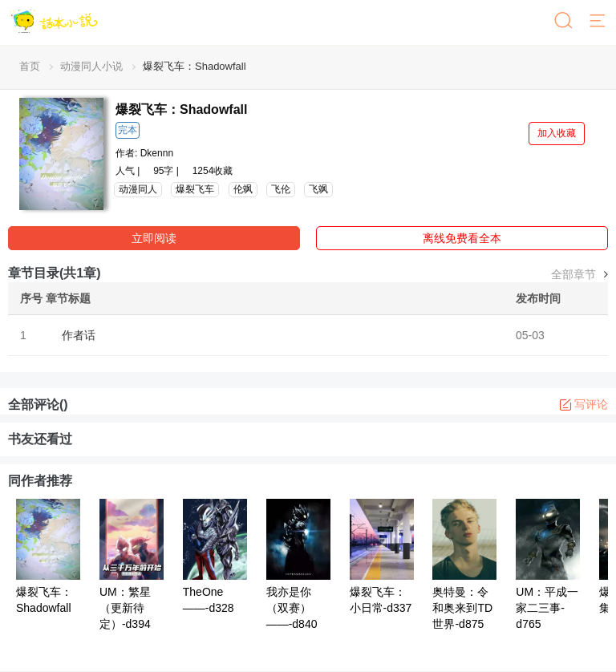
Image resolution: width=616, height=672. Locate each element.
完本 (128, 130)
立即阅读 (154, 238)
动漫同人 (138, 189)
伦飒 (243, 189)
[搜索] (565, 22)
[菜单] (598, 22)
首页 (30, 66)
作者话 (79, 335)
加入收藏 (557, 133)
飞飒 (318, 189)
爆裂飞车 (195, 189)
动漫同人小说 (91, 66)
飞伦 (281, 189)
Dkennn (157, 153)
